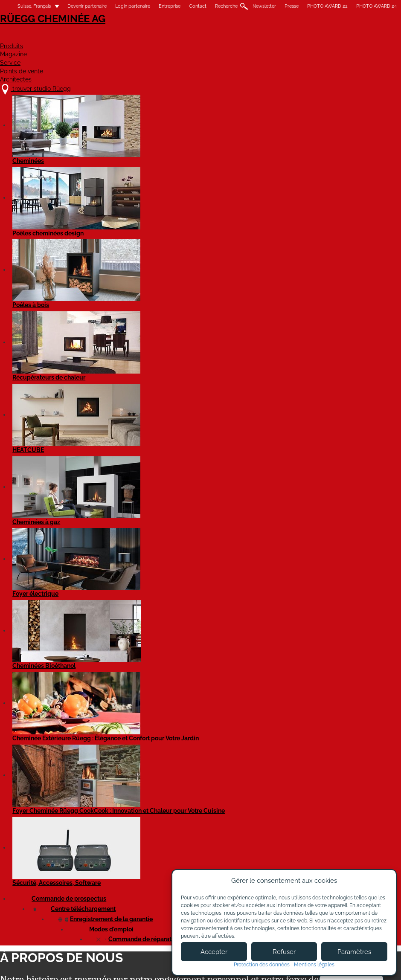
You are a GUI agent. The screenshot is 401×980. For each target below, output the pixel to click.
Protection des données (262, 965)
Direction (42, 193)
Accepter (214, 952)
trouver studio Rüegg (48, 883)
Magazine (196, 37)
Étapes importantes (99, 163)
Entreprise (170, 6)
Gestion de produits (169, 193)
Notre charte (26, 163)
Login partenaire (133, 6)
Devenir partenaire (87, 6)
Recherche (226, 6)
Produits (143, 37)
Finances (80, 193)
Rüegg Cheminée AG (43, 32)
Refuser (284, 952)
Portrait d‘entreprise (184, 163)
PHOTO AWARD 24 (376, 6)
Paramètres (354, 952)
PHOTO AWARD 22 (327, 6)
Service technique (270, 193)
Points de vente (307, 37)
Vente (314, 193)
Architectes (377, 37)
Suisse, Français (29, 6)
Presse (292, 6)
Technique (221, 193)
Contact (198, 6)
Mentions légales (155, 966)
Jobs (125, 900)
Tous (10, 193)
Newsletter (264, 6)
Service (245, 37)
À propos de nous (143, 891)
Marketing (119, 193)
